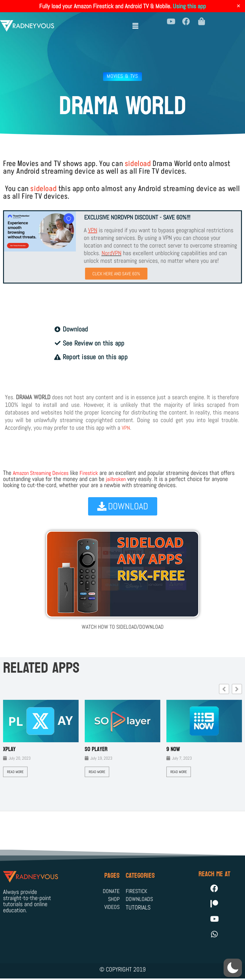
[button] (135, 22)
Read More (15, 772)
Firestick (97, 473)
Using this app (189, 6)
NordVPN (111, 253)
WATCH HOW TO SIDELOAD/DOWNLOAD (123, 627)
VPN (126, 428)
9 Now (173, 750)
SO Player (96, 750)
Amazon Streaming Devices (44, 473)
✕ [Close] (238, 6)
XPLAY (9, 750)
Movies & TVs (122, 76)
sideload (138, 164)
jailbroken (132, 479)
